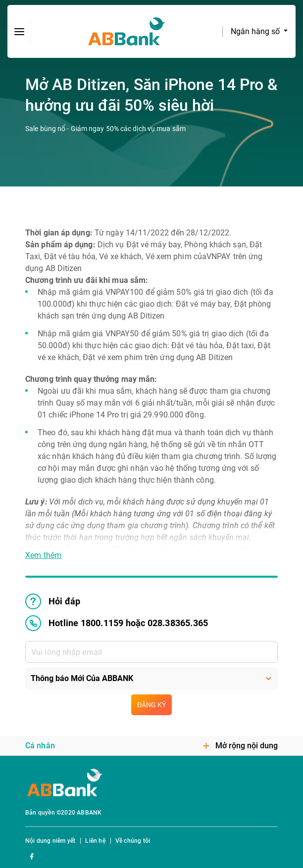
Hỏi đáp (53, 601)
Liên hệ (95, 841)
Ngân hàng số (256, 31)
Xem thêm (44, 555)
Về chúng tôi (133, 841)
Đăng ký (151, 705)
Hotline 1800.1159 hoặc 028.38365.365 (117, 623)
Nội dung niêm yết (50, 841)
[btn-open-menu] (19, 32)
